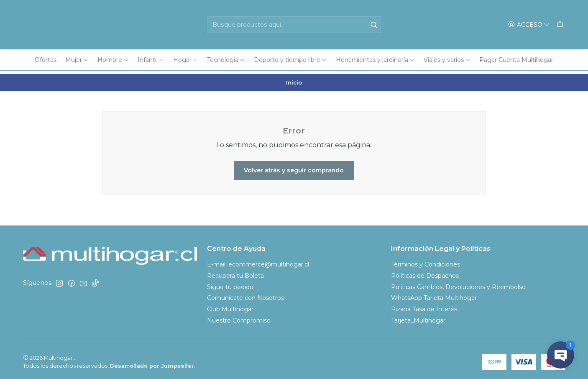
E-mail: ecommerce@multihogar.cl (258, 261)
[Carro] (560, 25)
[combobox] (294, 25)
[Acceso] (529, 25)
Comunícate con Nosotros (245, 295)
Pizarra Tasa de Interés (424, 306)
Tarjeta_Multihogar (418, 318)
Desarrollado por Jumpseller (152, 362)
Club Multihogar (230, 306)
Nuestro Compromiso (239, 318)
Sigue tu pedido (230, 284)
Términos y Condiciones (426, 261)
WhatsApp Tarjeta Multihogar (434, 295)
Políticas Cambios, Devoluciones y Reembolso (458, 284)
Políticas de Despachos (425, 272)
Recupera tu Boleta (235, 272)
